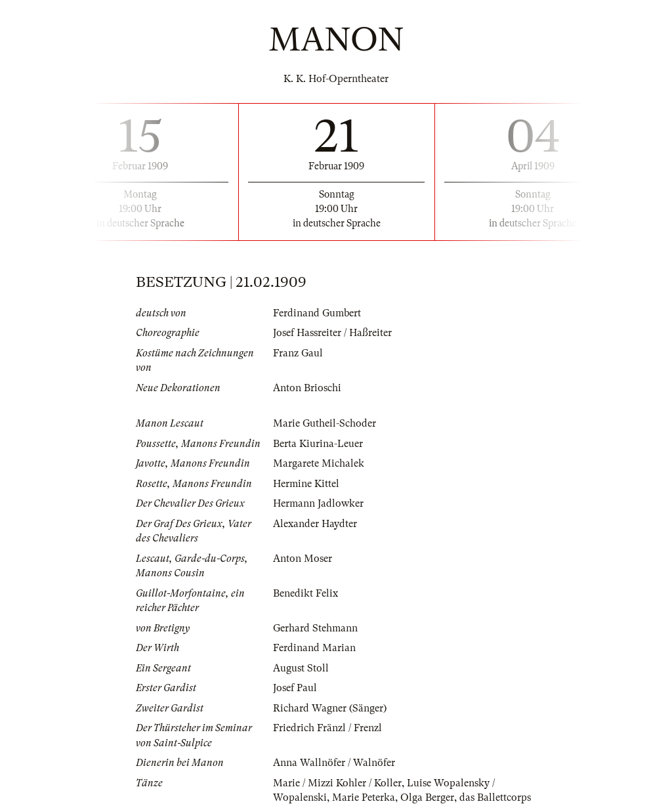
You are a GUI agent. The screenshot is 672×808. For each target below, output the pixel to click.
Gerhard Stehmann (315, 628)
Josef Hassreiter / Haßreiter (332, 333)
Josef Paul (295, 688)
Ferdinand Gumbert (317, 313)
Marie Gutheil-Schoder (325, 423)
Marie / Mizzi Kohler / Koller (337, 783)
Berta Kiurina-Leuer (318, 444)
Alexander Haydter (315, 524)
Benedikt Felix (305, 593)
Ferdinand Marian (314, 648)
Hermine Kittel (306, 484)
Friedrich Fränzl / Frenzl (327, 728)
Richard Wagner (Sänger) (330, 708)
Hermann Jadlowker (318, 503)
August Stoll (301, 668)
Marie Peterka (364, 797)
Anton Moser (303, 559)
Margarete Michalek (319, 463)
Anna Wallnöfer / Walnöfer (334, 763)
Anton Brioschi (307, 388)
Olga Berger (427, 797)
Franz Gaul (298, 353)
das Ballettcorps (495, 797)
